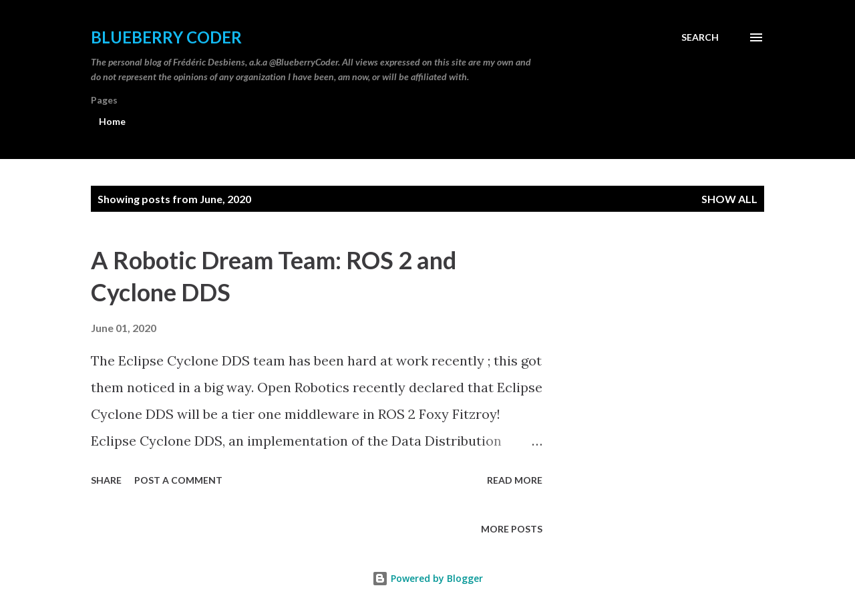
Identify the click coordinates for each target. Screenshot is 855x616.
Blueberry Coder (166, 37)
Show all (729, 199)
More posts (512, 529)
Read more (515, 480)
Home (112, 121)
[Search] (700, 37)
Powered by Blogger (427, 578)
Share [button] (106, 480)
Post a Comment (178, 480)
